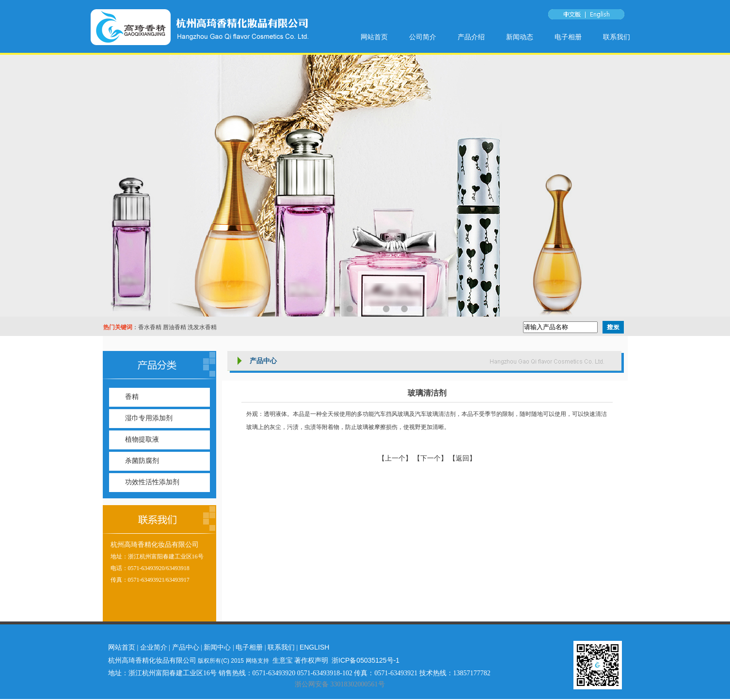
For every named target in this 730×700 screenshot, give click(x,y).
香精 (132, 397)
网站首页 (374, 37)
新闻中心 (217, 647)
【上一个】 (396, 458)
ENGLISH (314, 647)
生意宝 (283, 660)
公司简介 (423, 37)
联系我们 (617, 37)
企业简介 (154, 647)
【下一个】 (430, 458)
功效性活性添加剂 (152, 482)
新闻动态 (520, 37)
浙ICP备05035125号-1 (365, 660)
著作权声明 (311, 660)
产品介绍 (471, 37)
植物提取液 (142, 439)
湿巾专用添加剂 (149, 418)
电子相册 (568, 37)
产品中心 (186, 647)
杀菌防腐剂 (142, 461)
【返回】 (462, 458)
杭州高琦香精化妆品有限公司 (155, 545)
